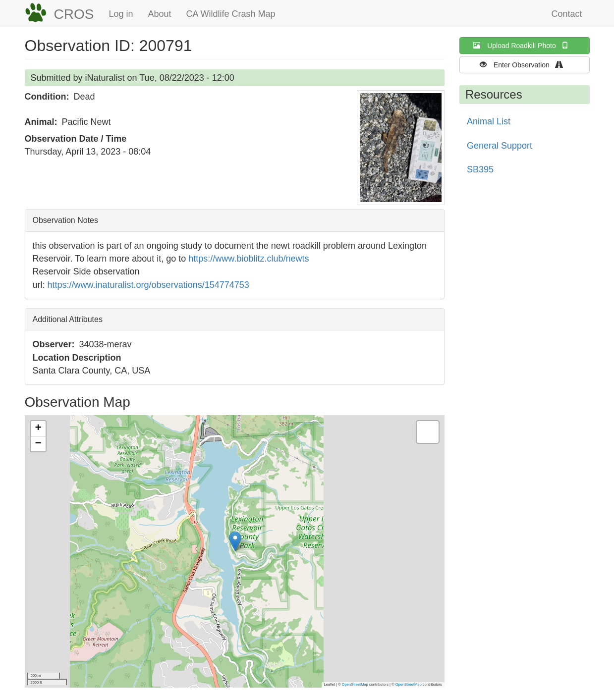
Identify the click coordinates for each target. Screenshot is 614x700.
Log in (121, 14)
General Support (500, 146)
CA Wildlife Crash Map (231, 14)
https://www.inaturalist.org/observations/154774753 (148, 285)
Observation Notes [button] (66, 220)
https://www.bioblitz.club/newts (249, 259)
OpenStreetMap (355, 684)
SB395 (480, 169)
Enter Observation (525, 65)
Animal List (489, 121)
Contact (566, 14)
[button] (401, 148)
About (159, 14)
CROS (74, 14)
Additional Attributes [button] (68, 319)
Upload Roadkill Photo (524, 45)
